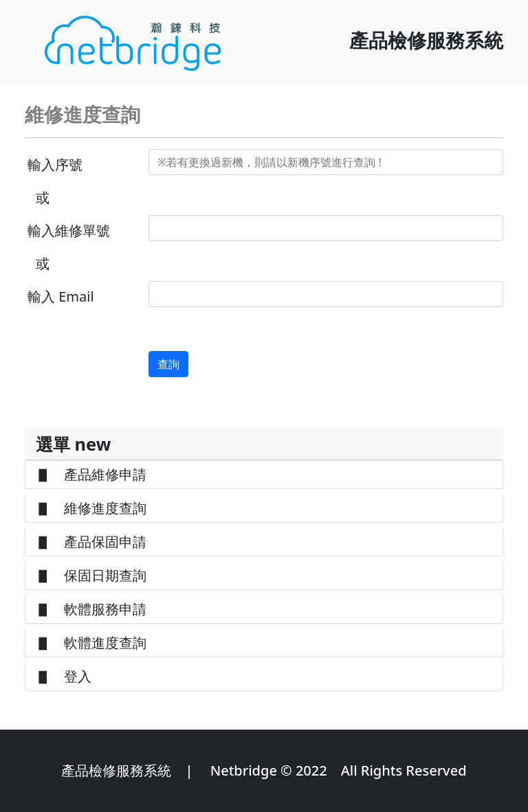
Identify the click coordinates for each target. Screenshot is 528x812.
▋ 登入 (64, 676)
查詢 (168, 364)
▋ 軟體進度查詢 (91, 643)
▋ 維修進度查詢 (91, 508)
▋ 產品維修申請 (91, 474)
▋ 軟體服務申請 (91, 609)
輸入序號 (55, 165)
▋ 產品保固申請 (91, 542)
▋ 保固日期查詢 (91, 575)
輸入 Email (61, 296)
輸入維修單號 (69, 230)
